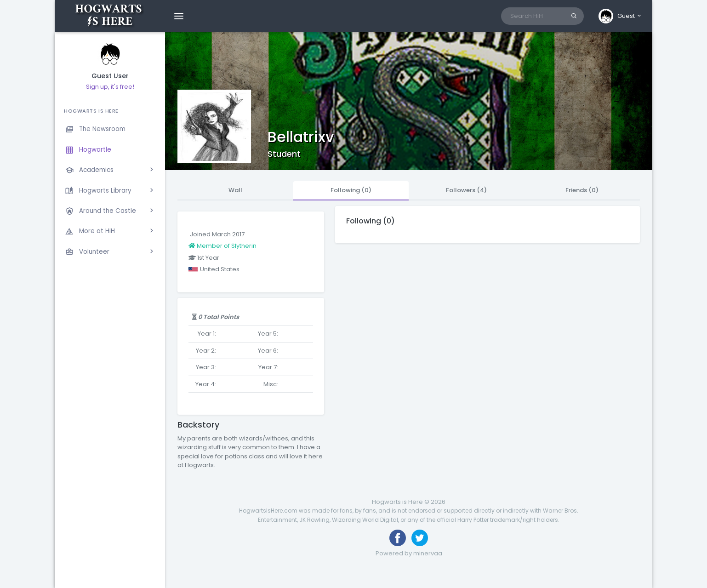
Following (351, 190)
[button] (620, 16)
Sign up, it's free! (110, 87)
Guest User (110, 76)
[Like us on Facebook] (398, 538)
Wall (235, 190)
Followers (466, 190)
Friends (582, 190)
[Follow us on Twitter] (420, 538)
